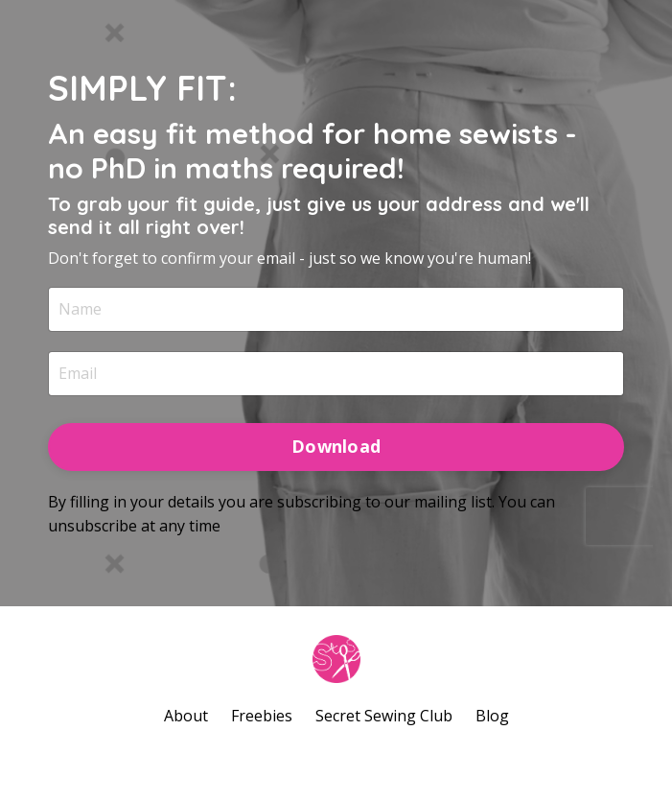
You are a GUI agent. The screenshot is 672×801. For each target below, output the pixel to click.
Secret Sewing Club (384, 716)
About (186, 716)
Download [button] (336, 446)
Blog (492, 716)
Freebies (262, 716)
